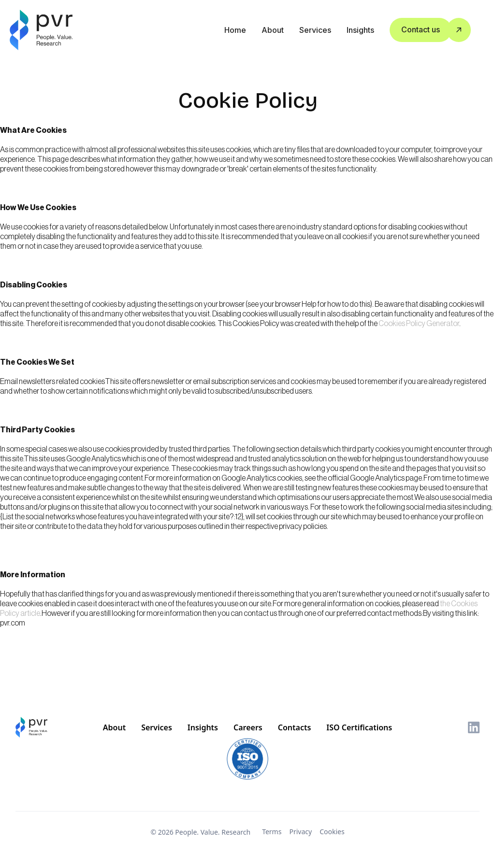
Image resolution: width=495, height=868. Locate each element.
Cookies (332, 832)
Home (235, 30)
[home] (42, 30)
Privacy (300, 832)
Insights (360, 30)
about (273, 30)
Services (315, 30)
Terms (272, 832)
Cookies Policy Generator (419, 324)
